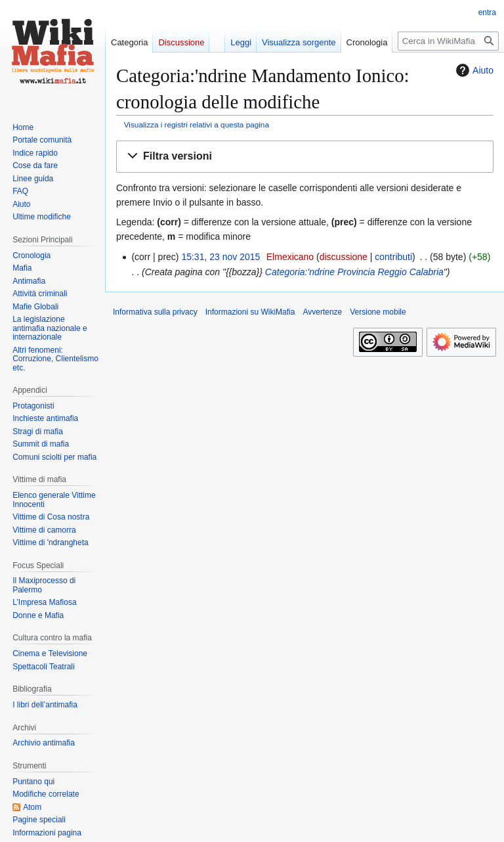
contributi (393, 257)
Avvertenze (322, 312)
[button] (305, 157)
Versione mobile (378, 312)
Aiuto (473, 70)
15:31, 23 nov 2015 (220, 257)
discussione (344, 257)
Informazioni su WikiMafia (250, 312)
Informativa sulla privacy (155, 312)
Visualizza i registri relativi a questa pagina (197, 124)
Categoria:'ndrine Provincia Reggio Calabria (354, 272)
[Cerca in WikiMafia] (448, 41)
